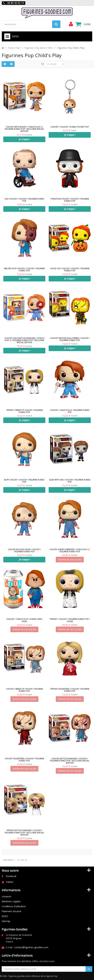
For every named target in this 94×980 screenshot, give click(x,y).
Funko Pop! (14, 48)
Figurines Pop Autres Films (39, 48)
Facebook (11, 876)
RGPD (5, 916)
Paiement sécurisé (12, 911)
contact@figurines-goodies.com (31, 947)
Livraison (6, 896)
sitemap (6, 921)
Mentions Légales (11, 901)
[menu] (71, 24)
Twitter (10, 882)
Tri (42, 64)
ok (89, 969)
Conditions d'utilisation (14, 906)
